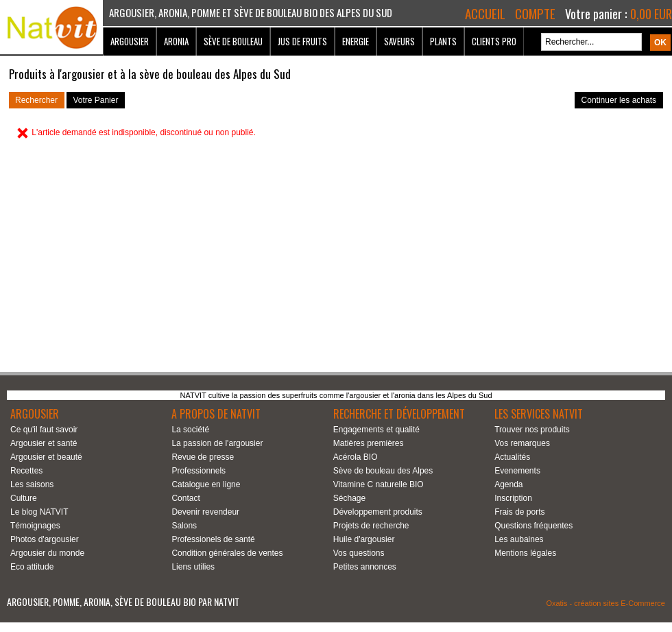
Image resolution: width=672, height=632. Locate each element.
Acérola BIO (356, 457)
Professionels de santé (213, 539)
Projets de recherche (371, 526)
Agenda (508, 484)
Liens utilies (193, 567)
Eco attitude (32, 567)
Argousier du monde (47, 553)
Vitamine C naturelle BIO (379, 484)
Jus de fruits (302, 41)
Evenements (517, 471)
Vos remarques (522, 443)
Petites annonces (365, 567)
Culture (24, 498)
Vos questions (359, 553)
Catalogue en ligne (206, 484)
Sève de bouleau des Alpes (383, 471)
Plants (443, 41)
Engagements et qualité (376, 430)
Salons (184, 526)
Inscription (513, 498)
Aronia (176, 41)
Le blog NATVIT (39, 512)
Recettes (26, 471)
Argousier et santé (44, 443)
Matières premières (369, 443)
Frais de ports (519, 512)
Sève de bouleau (233, 41)
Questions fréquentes (533, 526)
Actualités (512, 457)
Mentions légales (525, 553)
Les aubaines (519, 539)
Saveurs (399, 41)
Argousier (130, 41)
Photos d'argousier (45, 539)
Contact (185, 498)
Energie (356, 41)
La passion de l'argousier (217, 443)
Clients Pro (494, 41)
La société (190, 430)
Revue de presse (203, 457)
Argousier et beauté (46, 457)
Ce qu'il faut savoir (44, 430)
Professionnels (199, 471)
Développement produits (378, 512)
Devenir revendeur (205, 512)
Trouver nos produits (532, 430)
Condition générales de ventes (227, 553)
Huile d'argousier (364, 539)
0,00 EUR (651, 14)
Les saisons (32, 484)
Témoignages (35, 526)
